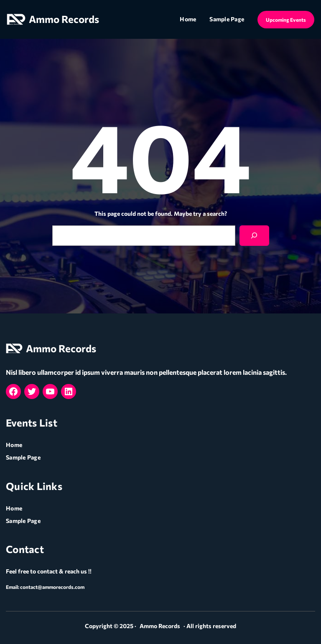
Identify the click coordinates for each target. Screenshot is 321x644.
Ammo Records (64, 19)
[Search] (254, 236)
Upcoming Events (286, 20)
